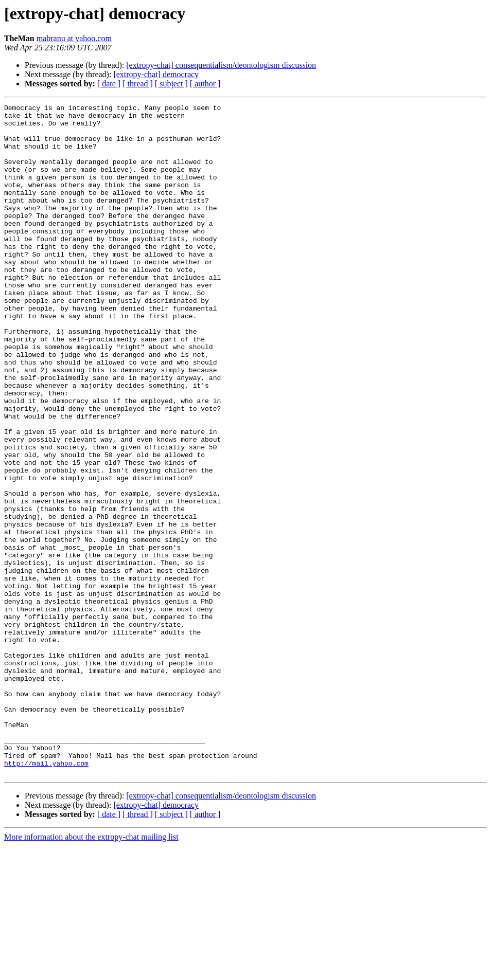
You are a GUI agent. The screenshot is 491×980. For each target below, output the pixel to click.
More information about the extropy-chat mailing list (91, 971)
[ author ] (205, 84)
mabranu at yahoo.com (74, 38)
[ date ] (109, 84)
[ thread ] (138, 84)
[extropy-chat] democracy (156, 74)
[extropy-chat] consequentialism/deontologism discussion (221, 65)
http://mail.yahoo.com (46, 896)
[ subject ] (171, 84)
